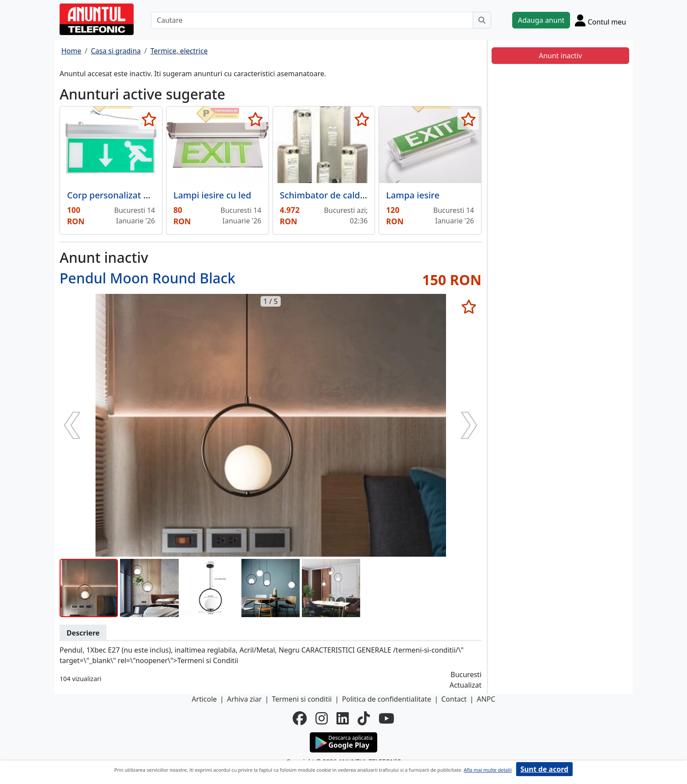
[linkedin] (343, 718)
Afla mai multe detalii (487, 770)
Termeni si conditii (302, 699)
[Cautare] (312, 20)
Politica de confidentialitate (386, 699)
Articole (204, 699)
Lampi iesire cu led (212, 195)
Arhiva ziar (244, 699)
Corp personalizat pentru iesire (132, 195)
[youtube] (386, 718)
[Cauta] (482, 20)
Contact (454, 699)
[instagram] (322, 718)
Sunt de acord (544, 769)
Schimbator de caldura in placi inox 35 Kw (367, 195)
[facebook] (300, 718)
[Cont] (600, 20)
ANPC (486, 699)
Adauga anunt (541, 20)
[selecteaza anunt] (149, 119)
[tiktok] (364, 718)
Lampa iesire (413, 195)
